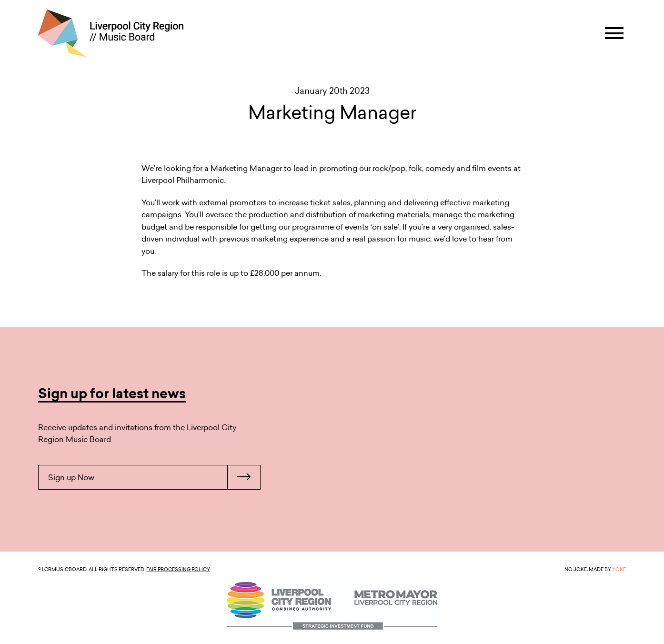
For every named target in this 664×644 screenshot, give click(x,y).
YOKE (619, 569)
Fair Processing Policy (178, 569)
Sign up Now (154, 477)
